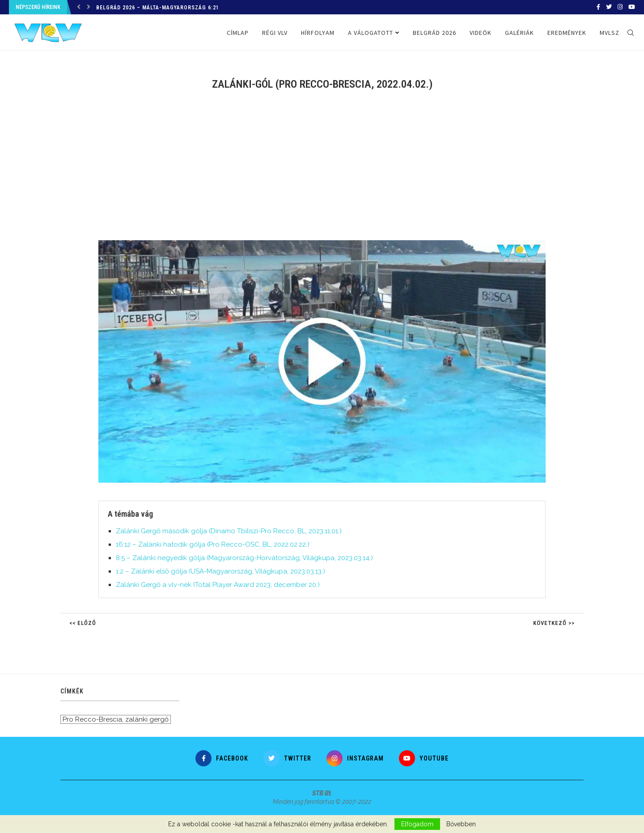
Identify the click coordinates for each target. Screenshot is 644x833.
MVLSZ (610, 33)
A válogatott (371, 33)
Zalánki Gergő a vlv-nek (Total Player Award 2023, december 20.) (218, 585)
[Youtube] (632, 7)
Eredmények (567, 33)
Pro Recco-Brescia (92, 719)
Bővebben (461, 824)
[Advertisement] (322, 171)
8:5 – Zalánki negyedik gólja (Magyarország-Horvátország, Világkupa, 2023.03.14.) (244, 558)
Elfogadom (417, 824)
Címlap (238, 33)
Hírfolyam (318, 33)
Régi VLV (275, 33)
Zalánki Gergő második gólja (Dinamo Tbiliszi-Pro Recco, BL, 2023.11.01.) (229, 531)
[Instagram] (620, 7)
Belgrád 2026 (434, 33)
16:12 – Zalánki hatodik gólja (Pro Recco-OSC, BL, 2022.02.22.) (213, 544)
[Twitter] (609, 7)
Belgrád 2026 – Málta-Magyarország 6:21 (158, 8)
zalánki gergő (147, 719)
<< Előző (83, 623)
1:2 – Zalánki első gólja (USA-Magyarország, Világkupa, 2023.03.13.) (220, 571)
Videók (481, 33)
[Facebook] (598, 7)
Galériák (519, 33)
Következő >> (554, 623)
